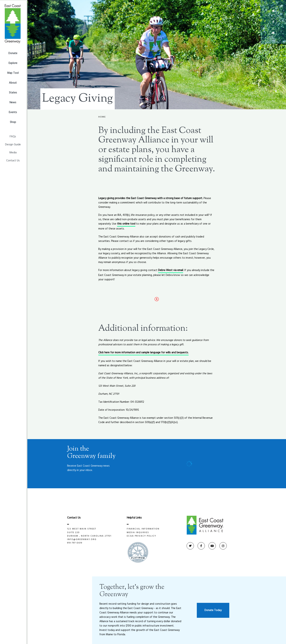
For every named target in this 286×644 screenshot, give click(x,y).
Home (102, 117)
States (14, 92)
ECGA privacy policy (142, 536)
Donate (14, 53)
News (14, 102)
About (14, 82)
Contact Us (14, 160)
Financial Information (144, 529)
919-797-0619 (75, 543)
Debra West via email (171, 270)
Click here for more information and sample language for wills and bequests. (143, 353)
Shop (14, 122)
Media (14, 152)
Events (14, 112)
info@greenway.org (82, 540)
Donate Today (213, 610)
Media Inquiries (138, 533)
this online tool (126, 224)
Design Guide (14, 144)
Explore (14, 63)
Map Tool (14, 72)
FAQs (14, 136)
